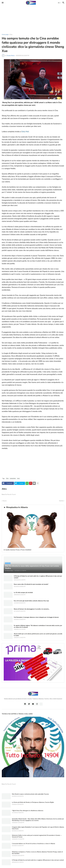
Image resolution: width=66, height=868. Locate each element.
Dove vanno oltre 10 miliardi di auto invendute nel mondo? (31, 584)
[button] (2, 3)
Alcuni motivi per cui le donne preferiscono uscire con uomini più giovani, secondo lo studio (38, 635)
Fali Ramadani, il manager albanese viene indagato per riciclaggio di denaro (36, 617)
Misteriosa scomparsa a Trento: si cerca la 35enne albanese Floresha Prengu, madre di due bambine (37, 853)
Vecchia (61, 501)
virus (18, 478)
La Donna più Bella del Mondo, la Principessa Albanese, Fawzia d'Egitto (33, 802)
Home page (5, 35)
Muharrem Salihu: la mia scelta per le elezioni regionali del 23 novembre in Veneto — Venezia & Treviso (37, 836)
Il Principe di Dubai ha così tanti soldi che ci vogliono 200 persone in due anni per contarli (38, 577)
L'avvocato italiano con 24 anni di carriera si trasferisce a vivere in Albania (33, 844)
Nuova (5, 501)
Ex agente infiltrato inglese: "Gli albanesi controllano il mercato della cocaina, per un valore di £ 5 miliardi (38, 626)
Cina (11, 35)
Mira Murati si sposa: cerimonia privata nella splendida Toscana (30, 794)
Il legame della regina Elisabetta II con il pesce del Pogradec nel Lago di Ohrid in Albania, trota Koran (38, 828)
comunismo (13, 478)
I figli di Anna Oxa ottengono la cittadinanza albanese (28, 811)
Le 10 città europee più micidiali (23, 593)
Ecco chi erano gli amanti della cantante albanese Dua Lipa (31, 601)
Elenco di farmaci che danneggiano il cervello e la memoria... (32, 609)
